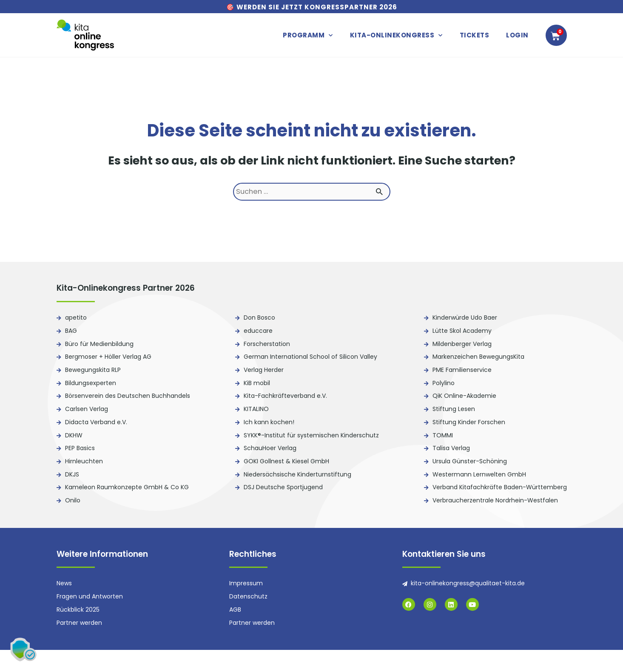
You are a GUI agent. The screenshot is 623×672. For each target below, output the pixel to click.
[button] (26, 646)
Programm (308, 35)
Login (517, 35)
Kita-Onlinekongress (396, 35)
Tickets (475, 35)
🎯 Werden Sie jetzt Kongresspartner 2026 (312, 7)
